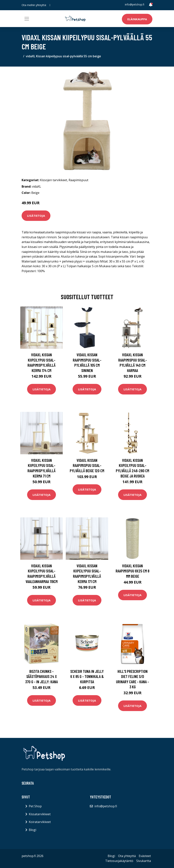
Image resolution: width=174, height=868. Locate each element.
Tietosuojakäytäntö (119, 861)
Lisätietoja (36, 216)
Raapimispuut (78, 180)
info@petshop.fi (135, 4)
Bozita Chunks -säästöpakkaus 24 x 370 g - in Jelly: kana (42, 676)
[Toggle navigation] (27, 19)
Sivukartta (144, 861)
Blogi (33, 830)
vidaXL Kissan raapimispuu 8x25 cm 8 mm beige (132, 571)
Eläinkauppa (137, 19)
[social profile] (50, 5)
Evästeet (145, 856)
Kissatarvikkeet (40, 814)
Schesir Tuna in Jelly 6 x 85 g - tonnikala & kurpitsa (87, 676)
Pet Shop (35, 806)
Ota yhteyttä (127, 856)
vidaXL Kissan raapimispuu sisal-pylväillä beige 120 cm (87, 465)
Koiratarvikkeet (40, 822)
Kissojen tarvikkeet (54, 180)
